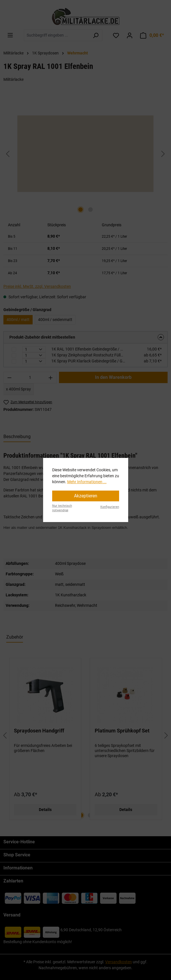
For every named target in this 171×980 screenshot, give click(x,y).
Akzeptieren (86, 496)
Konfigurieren (110, 507)
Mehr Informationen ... (87, 482)
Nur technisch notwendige (62, 508)
